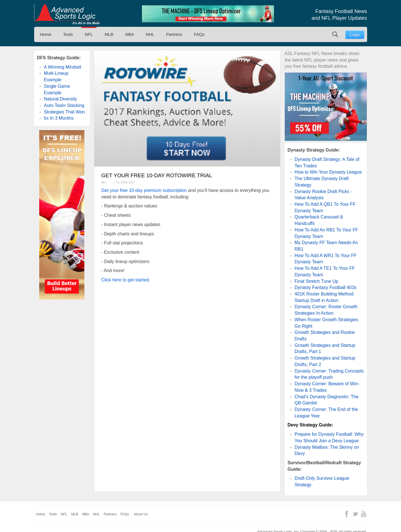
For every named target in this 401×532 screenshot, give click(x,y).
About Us (141, 514)
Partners (174, 34)
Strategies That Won (64, 112)
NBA (130, 34)
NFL (89, 34)
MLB (109, 34)
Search (335, 34)
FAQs (199, 34)
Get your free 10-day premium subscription (144, 190)
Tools (68, 34)
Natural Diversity (61, 99)
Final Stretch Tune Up (316, 281)
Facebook (347, 514)
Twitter (355, 514)
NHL (150, 34)
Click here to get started (125, 280)
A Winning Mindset (63, 67)
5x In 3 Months (59, 118)
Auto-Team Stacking (64, 105)
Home (46, 34)
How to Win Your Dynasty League (328, 172)
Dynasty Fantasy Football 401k (326, 287)
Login (355, 35)
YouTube (364, 514)
